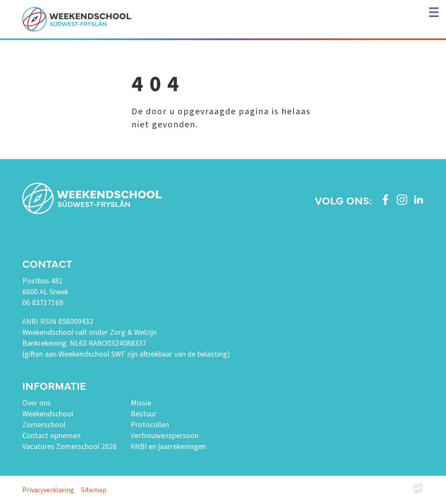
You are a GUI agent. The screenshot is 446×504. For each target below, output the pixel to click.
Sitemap (94, 490)
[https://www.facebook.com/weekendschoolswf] (385, 200)
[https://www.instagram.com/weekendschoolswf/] (402, 200)
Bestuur (144, 414)
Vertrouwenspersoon (165, 436)
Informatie (54, 385)
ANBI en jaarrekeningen (168, 447)
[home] (77, 19)
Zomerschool (44, 425)
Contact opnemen (51, 436)
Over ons (37, 403)
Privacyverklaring (48, 490)
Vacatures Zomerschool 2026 (69, 447)
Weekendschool (48, 414)
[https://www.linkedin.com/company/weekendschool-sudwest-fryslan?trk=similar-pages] (419, 200)
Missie (141, 403)
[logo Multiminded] (418, 490)
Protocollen (150, 425)
